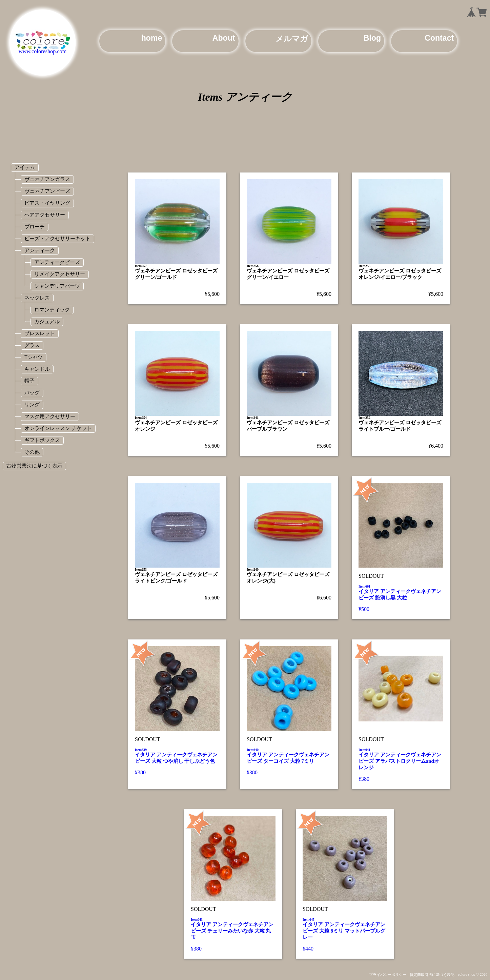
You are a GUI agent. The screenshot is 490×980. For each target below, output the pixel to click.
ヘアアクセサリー (45, 215)
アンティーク (40, 250)
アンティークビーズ (57, 262)
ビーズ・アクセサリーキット (57, 238)
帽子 (29, 381)
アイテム (25, 167)
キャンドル (37, 369)
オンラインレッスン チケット (58, 428)
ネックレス (37, 298)
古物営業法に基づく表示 (34, 466)
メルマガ (292, 39)
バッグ (32, 393)
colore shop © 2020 (473, 974)
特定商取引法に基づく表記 (432, 975)
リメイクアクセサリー (60, 274)
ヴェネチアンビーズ (47, 191)
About (224, 38)
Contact (439, 38)
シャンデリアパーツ (57, 286)
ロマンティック (52, 310)
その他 (32, 452)
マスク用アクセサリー (50, 416)
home (152, 38)
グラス (32, 345)
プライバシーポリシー (388, 975)
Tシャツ (34, 357)
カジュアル (47, 321)
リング (32, 404)
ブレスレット (40, 333)
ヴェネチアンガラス (47, 179)
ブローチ (35, 227)
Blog (372, 38)
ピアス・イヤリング (47, 203)
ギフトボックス (42, 440)
